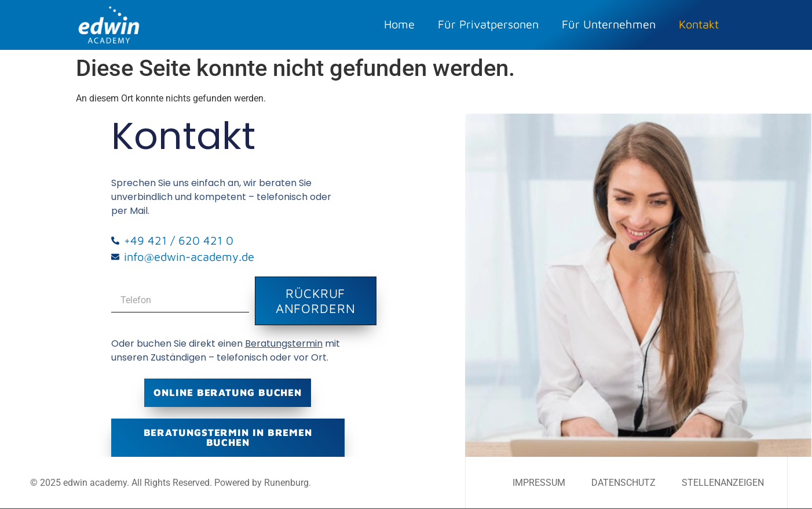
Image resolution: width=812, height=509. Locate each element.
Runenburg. (288, 483)
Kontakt (699, 24)
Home (399, 24)
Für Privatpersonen (488, 24)
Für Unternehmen (609, 24)
